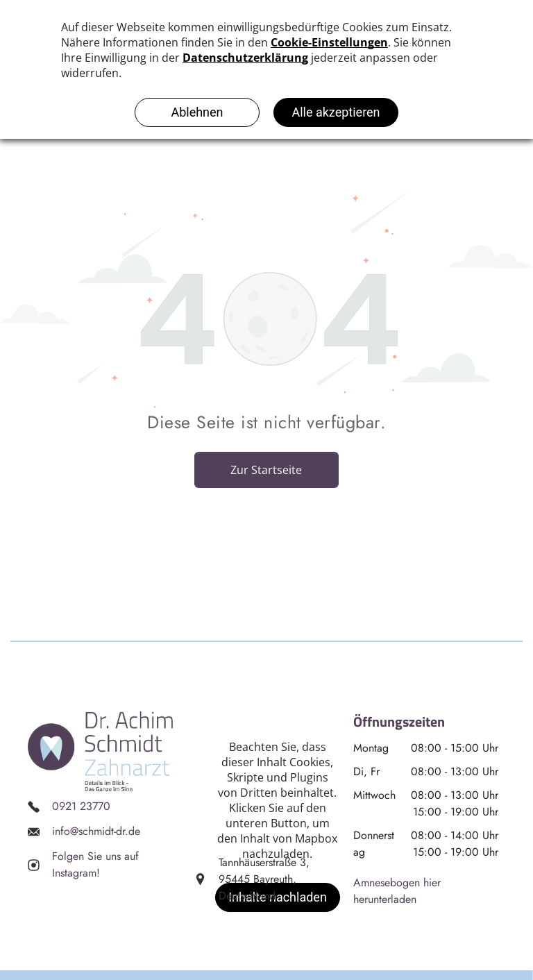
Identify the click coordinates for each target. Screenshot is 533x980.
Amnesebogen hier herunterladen (397, 891)
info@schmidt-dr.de (96, 831)
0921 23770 (81, 806)
